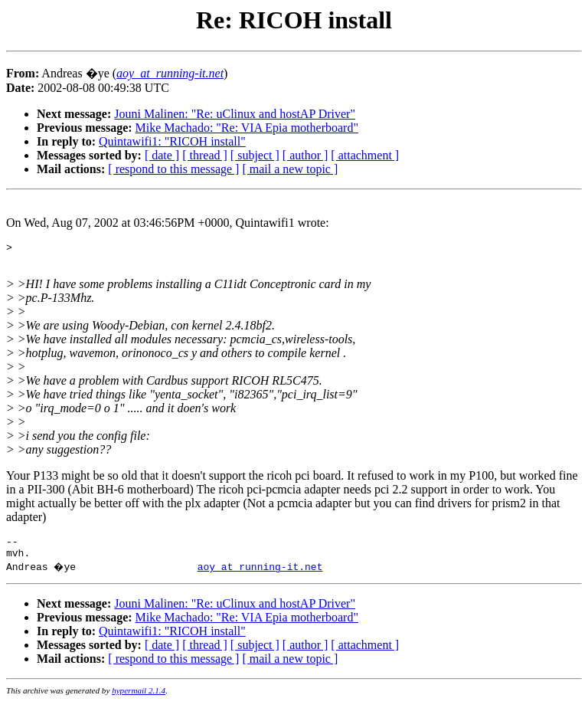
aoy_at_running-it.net (260, 573)
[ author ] (305, 155)
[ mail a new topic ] (290, 169)
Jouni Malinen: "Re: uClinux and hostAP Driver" (235, 114)
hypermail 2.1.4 (139, 697)
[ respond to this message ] (173, 169)
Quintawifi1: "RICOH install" (172, 141)
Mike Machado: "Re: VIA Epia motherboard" (247, 128)
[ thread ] (205, 155)
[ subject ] (255, 155)
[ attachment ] (365, 155)
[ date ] (162, 155)
